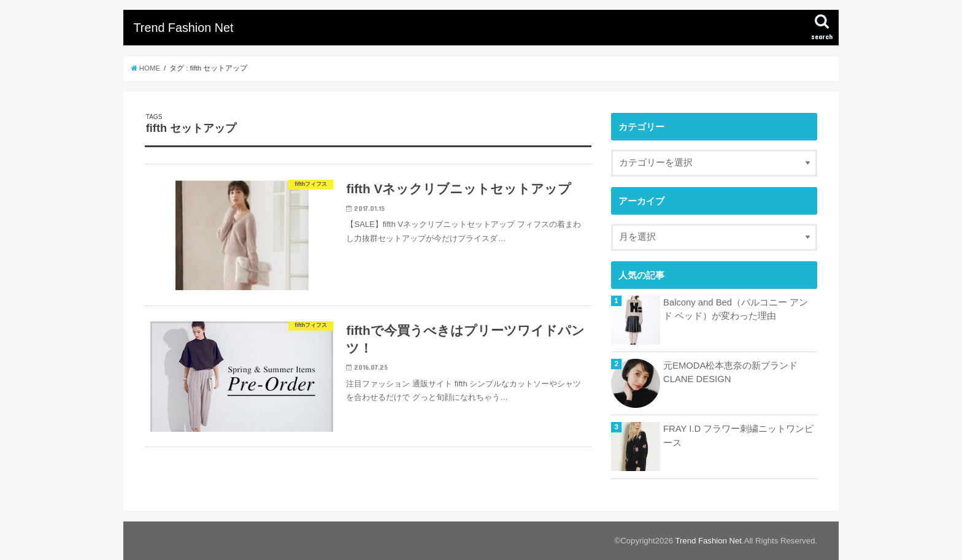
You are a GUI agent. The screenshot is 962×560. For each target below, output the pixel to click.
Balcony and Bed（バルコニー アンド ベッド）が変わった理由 (736, 309)
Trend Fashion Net (183, 28)
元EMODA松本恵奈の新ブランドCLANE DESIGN (730, 372)
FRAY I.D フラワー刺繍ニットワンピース (738, 435)
